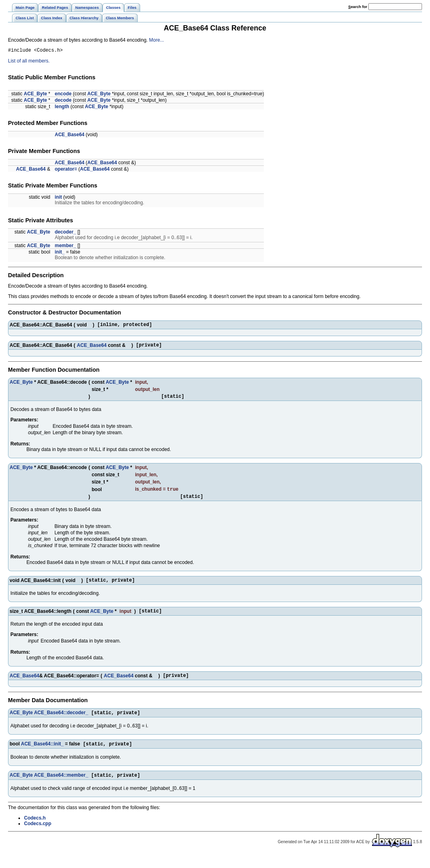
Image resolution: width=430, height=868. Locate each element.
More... (156, 40)
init (58, 198)
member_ (65, 247)
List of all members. (29, 62)
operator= (66, 170)
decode (63, 101)
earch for (358, 7)
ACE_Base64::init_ (42, 756)
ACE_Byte (35, 95)
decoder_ (65, 233)
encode (63, 95)
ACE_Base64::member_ (61, 788)
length (62, 108)
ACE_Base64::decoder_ (61, 724)
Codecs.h (35, 831)
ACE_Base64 (70, 136)
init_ (60, 253)
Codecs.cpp (38, 836)
